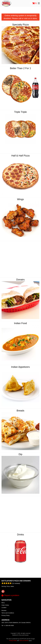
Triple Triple (20, 112)
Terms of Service (24, 641)
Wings (20, 199)
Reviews (4, 610)
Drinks (20, 535)
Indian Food (20, 323)
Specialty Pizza (20, 25)
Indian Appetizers (20, 367)
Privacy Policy (6, 615)
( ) (35, 3)
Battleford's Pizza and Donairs (16, 581)
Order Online (5, 605)
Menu (3, 603)
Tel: (8, 625)
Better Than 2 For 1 (20, 68)
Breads (20, 411)
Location (4, 608)
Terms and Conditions (8, 613)
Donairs (20, 280)
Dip (20, 454)
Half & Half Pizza (20, 156)
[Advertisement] (20, 11)
